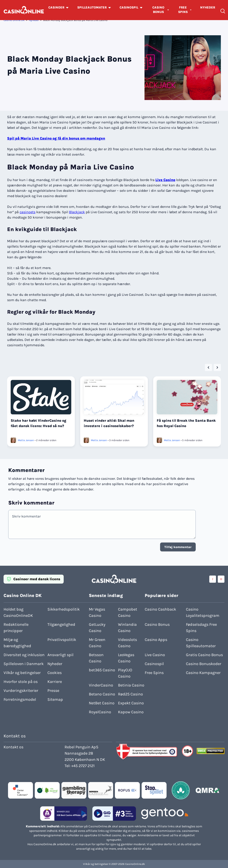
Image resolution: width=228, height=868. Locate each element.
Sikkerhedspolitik (64, 609)
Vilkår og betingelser (22, 673)
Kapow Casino (131, 712)
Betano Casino (102, 694)
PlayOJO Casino (125, 673)
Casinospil (154, 664)
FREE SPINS (183, 10)
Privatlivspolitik (62, 640)
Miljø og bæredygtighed (17, 643)
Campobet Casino (128, 612)
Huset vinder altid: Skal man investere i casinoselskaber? (109, 423)
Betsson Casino (96, 658)
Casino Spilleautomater (201, 643)
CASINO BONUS (158, 10)
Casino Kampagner (203, 673)
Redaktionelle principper (16, 628)
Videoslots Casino (127, 643)
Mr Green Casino (97, 643)
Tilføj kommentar (178, 547)
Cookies (55, 673)
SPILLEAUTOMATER (92, 7)
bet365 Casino (102, 670)
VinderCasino (101, 685)
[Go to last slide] (208, 367)
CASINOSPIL (129, 7)
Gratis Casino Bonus (204, 655)
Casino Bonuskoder (204, 664)
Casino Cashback (160, 609)
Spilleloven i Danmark (24, 664)
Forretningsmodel (20, 699)
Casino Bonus (157, 624)
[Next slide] (217, 367)
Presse (53, 691)
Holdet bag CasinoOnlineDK (18, 612)
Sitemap (55, 699)
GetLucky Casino (97, 628)
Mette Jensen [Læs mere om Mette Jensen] (26, 440)
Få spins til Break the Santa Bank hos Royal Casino (186, 423)
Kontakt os (13, 747)
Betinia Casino (131, 685)
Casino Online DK (14, 20)
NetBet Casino (102, 703)
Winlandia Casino (127, 628)
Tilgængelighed (61, 624)
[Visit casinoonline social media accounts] (213, 579)
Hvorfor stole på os (21, 682)
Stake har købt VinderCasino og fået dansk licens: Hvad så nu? (39, 423)
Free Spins (154, 673)
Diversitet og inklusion (24, 655)
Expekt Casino (131, 703)
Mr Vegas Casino (97, 612)
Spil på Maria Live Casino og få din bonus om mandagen (56, 138)
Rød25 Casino (130, 694)
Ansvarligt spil (60, 655)
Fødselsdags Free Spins (201, 628)
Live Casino (165, 180)
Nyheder (34, 20)
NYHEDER (208, 7)
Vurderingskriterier (21, 691)
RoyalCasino (100, 712)
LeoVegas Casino (126, 658)
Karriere (55, 682)
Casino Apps (156, 640)
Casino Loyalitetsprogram (203, 612)
